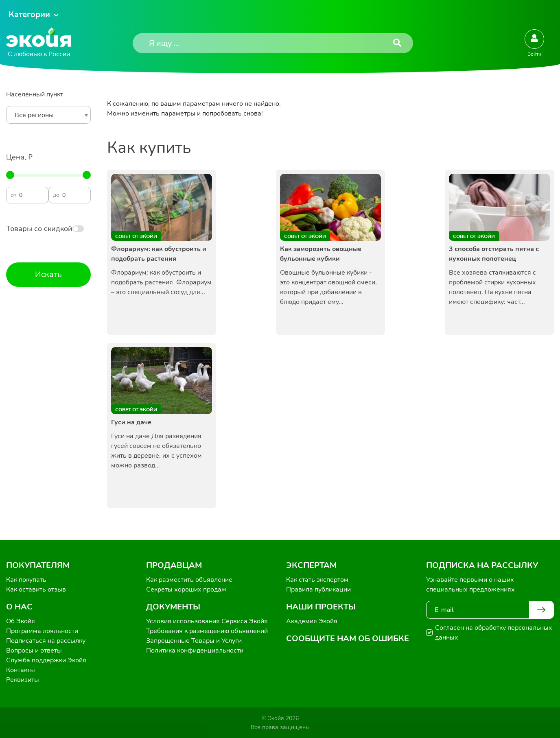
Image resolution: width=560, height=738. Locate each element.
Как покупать (26, 580)
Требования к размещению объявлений (207, 631)
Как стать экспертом (317, 580)
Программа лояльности (42, 631)
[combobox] (48, 115)
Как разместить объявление (189, 580)
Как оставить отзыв (36, 590)
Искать (48, 274)
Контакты (21, 670)
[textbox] (46, 115)
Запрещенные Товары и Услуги (194, 641)
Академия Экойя (312, 621)
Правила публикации (318, 590)
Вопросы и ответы (34, 651)
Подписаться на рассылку (46, 641)
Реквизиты (23, 680)
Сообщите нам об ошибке (348, 639)
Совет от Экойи (136, 236)
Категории (29, 14)
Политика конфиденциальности (195, 651)
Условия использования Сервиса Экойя (207, 621)
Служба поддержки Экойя (46, 660)
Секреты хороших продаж (186, 590)
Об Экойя (21, 621)
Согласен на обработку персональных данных (494, 633)
